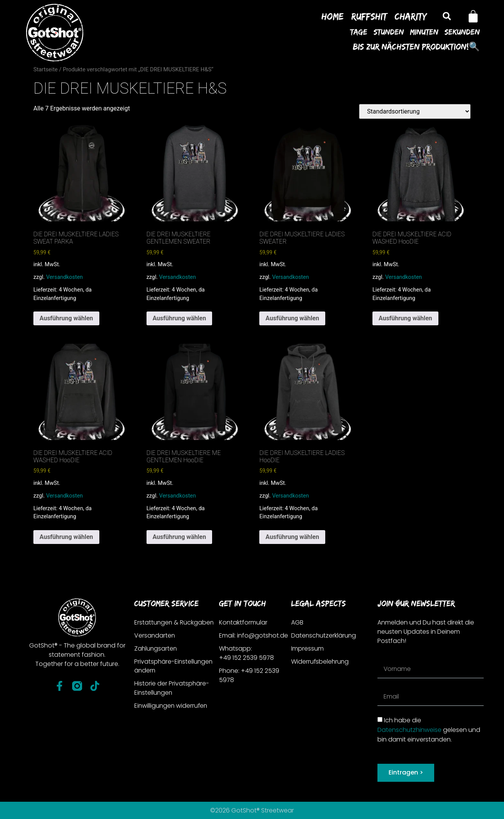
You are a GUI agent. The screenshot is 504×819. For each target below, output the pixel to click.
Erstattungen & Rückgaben (175, 622)
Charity (411, 16)
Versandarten (155, 635)
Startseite (45, 69)
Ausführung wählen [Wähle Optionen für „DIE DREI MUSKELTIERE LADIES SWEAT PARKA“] (66, 318)
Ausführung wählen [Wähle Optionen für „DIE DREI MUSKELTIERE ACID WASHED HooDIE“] (405, 318)
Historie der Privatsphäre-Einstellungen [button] (172, 688)
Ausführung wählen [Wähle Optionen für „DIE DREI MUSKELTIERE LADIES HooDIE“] (292, 537)
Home (333, 16)
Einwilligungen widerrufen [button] (172, 706)
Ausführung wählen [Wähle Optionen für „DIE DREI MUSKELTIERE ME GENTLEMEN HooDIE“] (180, 537)
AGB (297, 622)
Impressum (307, 648)
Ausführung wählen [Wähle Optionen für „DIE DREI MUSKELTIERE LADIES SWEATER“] (292, 318)
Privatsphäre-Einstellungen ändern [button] (174, 666)
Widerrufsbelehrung (320, 662)
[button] (447, 16)
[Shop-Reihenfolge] (415, 111)
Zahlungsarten (156, 648)
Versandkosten (64, 277)
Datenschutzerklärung (324, 635)
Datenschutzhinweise (409, 730)
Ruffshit (369, 16)
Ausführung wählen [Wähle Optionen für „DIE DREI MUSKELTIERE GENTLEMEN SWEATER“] (180, 318)
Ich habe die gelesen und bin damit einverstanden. (429, 730)
